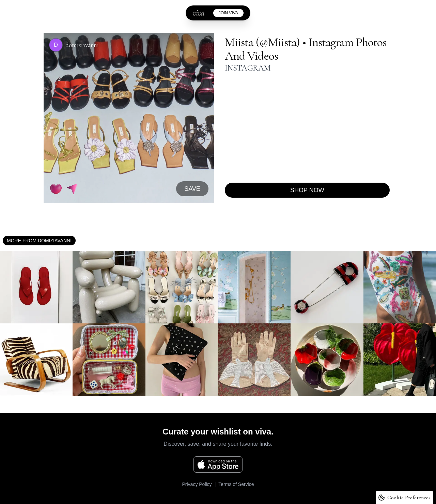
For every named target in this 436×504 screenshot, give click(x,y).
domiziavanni (82, 45)
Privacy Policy (197, 484)
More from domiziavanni (39, 241)
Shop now (307, 190)
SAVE (192, 189)
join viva (228, 13)
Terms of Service (236, 484)
